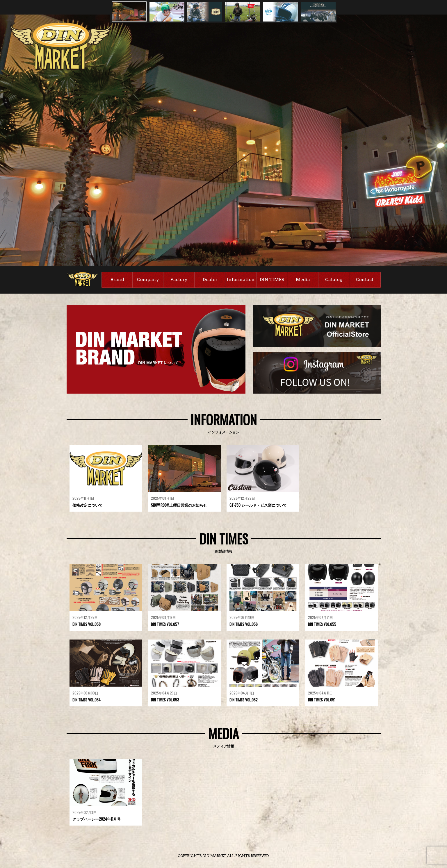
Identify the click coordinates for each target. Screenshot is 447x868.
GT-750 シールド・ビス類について (258, 505)
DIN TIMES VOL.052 (244, 700)
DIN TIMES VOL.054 (87, 700)
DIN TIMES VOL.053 (165, 700)
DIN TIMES (272, 280)
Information (241, 280)
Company (148, 280)
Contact (365, 280)
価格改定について (88, 505)
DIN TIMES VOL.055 (322, 624)
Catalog (334, 280)
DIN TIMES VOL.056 (244, 624)
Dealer (210, 280)
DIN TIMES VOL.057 (165, 624)
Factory (179, 280)
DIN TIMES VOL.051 (322, 700)
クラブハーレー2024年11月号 (97, 819)
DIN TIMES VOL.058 (87, 624)
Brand (117, 280)
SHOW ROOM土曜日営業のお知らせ (179, 505)
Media (303, 280)
